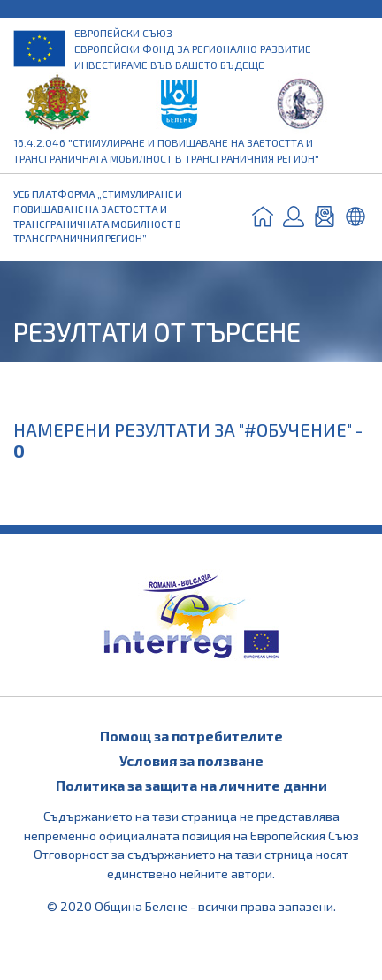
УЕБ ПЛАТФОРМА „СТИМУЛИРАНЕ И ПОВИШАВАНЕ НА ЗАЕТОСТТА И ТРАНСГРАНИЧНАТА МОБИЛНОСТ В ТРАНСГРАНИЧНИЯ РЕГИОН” (98, 216)
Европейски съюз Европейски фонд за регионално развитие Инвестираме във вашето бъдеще (193, 49)
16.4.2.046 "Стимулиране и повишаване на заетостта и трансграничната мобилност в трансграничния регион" (166, 150)
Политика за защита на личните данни (191, 785)
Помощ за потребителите (191, 736)
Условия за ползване (191, 760)
